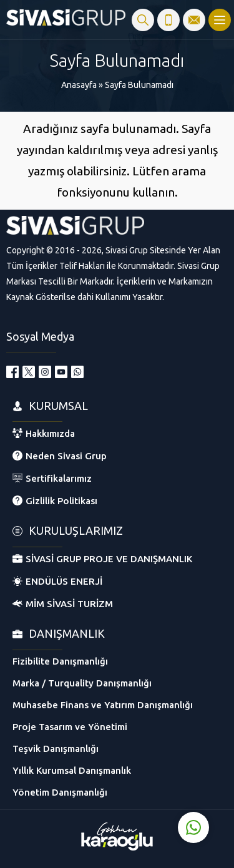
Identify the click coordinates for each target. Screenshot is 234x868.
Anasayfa (79, 85)
